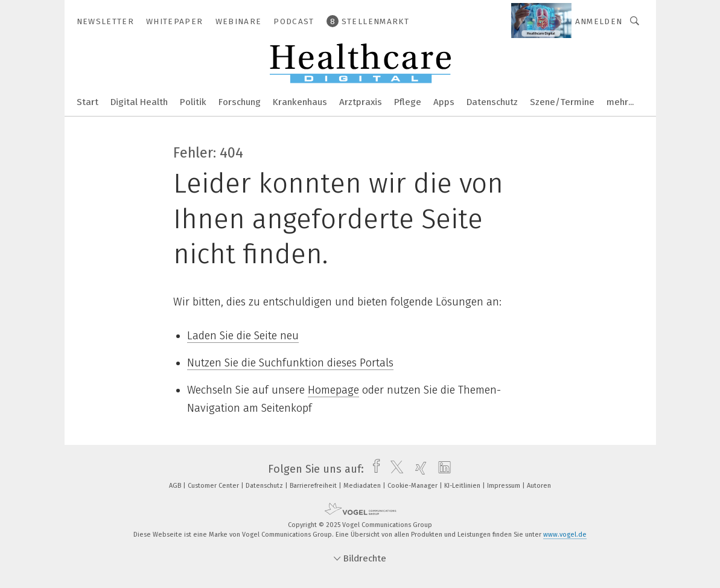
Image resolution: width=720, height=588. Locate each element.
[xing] (418, 469)
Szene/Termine (562, 102)
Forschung (240, 102)
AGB (176, 486)
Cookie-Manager (413, 486)
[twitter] (394, 469)
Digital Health (139, 102)
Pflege (408, 102)
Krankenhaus (300, 102)
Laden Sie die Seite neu (243, 336)
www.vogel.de (565, 535)
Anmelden (599, 21)
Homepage (333, 390)
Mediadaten (363, 486)
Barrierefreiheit (314, 486)
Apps (444, 102)
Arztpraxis (361, 102)
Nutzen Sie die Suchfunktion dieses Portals (290, 363)
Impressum (505, 486)
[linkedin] (441, 469)
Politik (193, 102)
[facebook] (373, 469)
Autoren (539, 486)
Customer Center (214, 486)
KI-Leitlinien (463, 486)
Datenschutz (492, 102)
